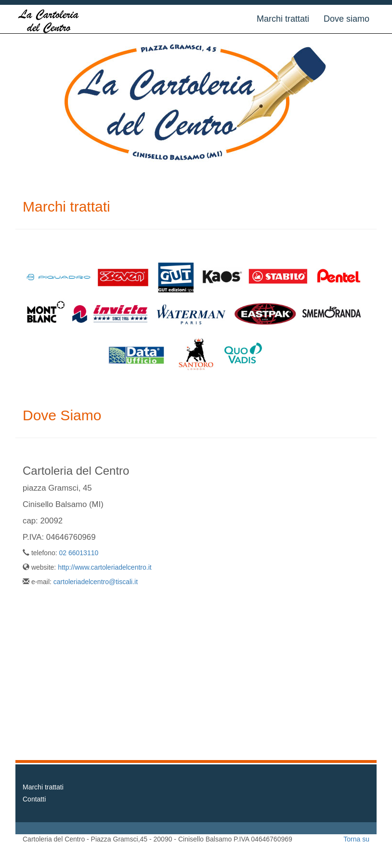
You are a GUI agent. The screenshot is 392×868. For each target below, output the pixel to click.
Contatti (34, 799)
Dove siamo (346, 19)
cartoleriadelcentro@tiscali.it (96, 582)
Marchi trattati (283, 19)
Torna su (356, 839)
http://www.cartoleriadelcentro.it (105, 567)
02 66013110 (79, 553)
